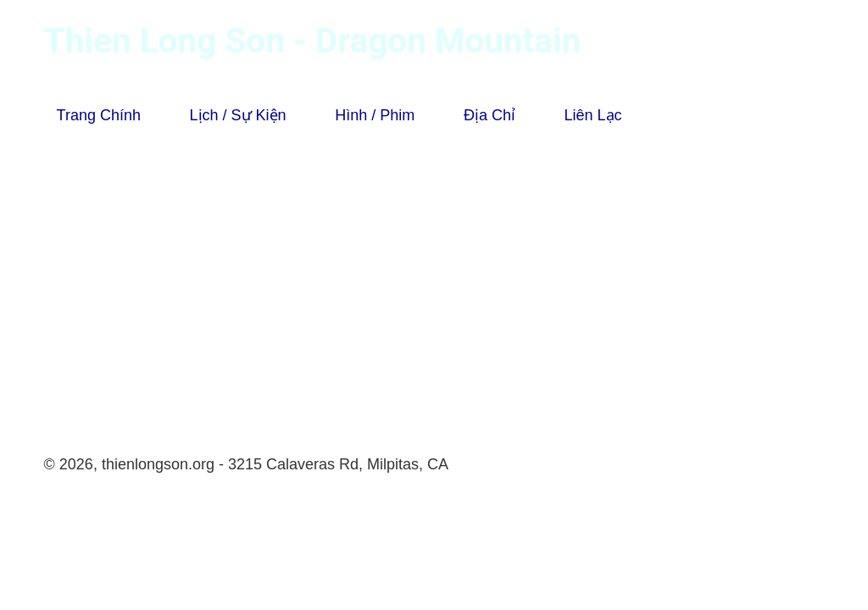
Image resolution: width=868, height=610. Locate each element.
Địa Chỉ (490, 115)
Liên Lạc (593, 115)
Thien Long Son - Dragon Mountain (313, 41)
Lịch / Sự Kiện (238, 115)
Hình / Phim (375, 115)
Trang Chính (99, 115)
